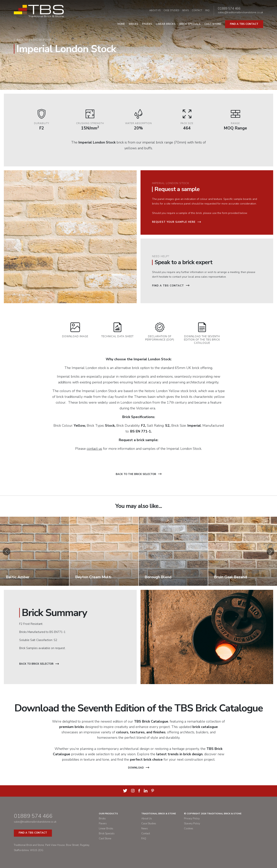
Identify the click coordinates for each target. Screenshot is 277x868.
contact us (94, 449)
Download (139, 768)
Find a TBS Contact (171, 286)
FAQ (207, 10)
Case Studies (171, 10)
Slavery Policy (192, 824)
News (185, 10)
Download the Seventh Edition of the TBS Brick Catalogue (202, 334)
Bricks (134, 24)
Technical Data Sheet (117, 330)
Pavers (147, 24)
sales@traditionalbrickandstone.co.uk (240, 12)
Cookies (189, 829)
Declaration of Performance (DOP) (160, 332)
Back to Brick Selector (39, 664)
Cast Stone (213, 24)
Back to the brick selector (139, 474)
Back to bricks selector (34, 40)
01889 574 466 (229, 9)
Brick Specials (190, 24)
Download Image (75, 330)
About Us (155, 10)
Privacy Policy (192, 819)
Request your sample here (176, 222)
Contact (197, 10)
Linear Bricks (166, 24)
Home (121, 24)
